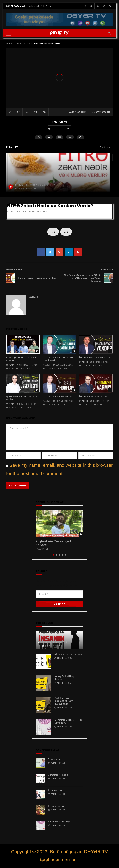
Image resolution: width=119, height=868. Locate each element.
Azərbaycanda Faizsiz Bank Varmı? (21, 359)
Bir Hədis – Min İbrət (59, 822)
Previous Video (14, 270)
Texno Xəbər (55, 759)
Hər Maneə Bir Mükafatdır (40, 6)
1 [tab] (53, 555)
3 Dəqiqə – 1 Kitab (58, 775)
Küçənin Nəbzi (56, 806)
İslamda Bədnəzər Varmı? (94, 396)
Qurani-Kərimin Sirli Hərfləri (58, 396)
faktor (19, 44)
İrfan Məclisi (55, 790)
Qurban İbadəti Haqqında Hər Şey (37, 278)
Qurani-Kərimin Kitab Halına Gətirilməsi (58, 359)
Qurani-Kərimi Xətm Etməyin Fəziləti (22, 398)
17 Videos (105, 147)
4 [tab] (63, 555)
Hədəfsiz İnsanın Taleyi (56, 642)
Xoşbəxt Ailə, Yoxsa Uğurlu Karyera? (54, 543)
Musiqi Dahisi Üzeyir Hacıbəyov (65, 678)
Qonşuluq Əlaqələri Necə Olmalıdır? (68, 721)
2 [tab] (56, 555)
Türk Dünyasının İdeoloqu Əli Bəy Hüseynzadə (64, 701)
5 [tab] (66, 555)
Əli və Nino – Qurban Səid (68, 654)
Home (9, 44)
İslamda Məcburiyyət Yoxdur (95, 357)
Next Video (107, 270)
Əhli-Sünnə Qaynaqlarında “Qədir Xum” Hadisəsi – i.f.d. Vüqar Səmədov (82, 278)
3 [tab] (59, 555)
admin (34, 297)
